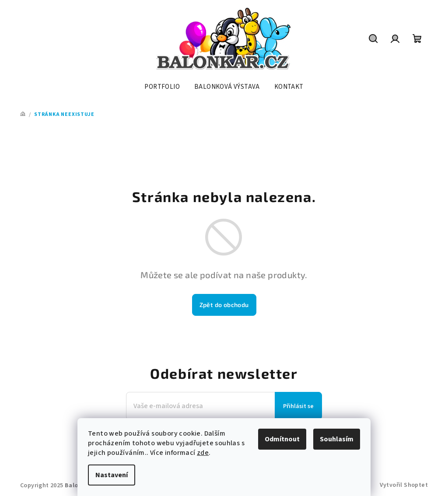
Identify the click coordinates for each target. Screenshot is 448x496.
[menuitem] (162, 87)
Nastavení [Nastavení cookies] (112, 475)
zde (203, 453)
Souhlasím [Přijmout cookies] (337, 439)
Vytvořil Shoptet (404, 485)
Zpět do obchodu (224, 305)
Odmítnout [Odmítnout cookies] (282, 439)
